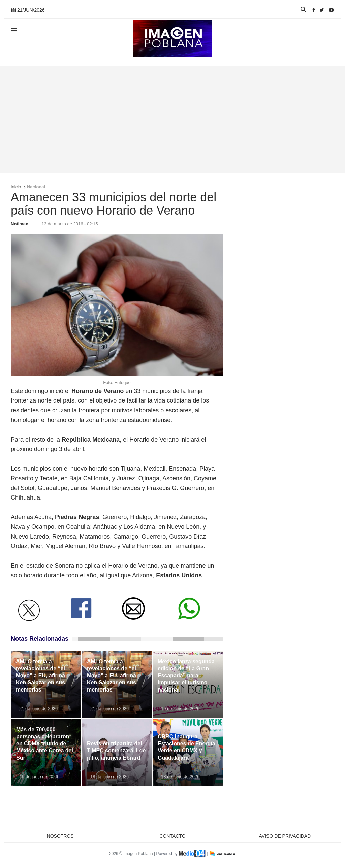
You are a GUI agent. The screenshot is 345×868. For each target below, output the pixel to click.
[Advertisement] (172, 120)
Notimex (19, 224)
